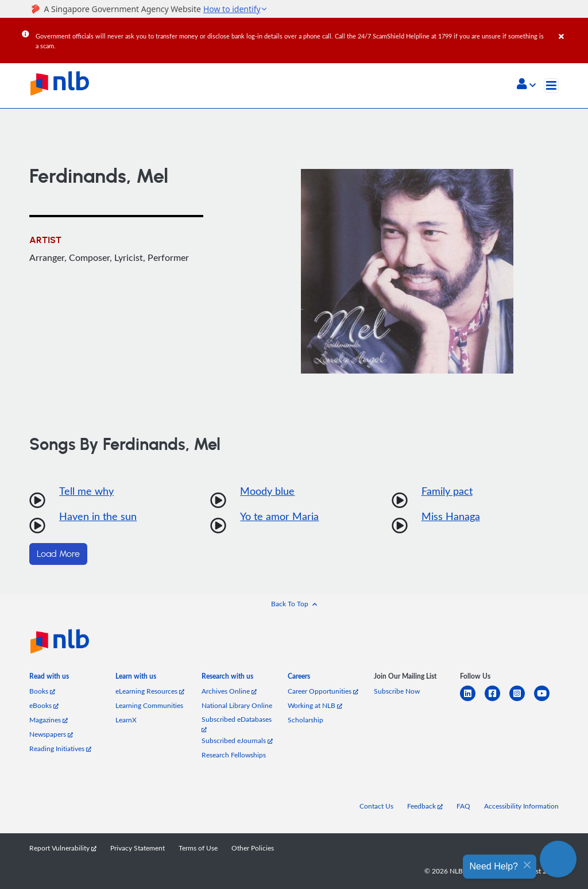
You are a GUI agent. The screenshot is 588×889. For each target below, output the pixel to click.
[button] (526, 85)
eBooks (44, 705)
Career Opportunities (323, 691)
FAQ (463, 806)
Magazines (49, 720)
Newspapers (51, 734)
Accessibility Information (521, 806)
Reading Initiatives (60, 748)
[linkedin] (472, 700)
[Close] (571, 28)
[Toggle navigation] (551, 86)
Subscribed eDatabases (237, 724)
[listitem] (49, 678)
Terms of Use (198, 848)
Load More (58, 554)
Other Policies (253, 848)
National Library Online (237, 705)
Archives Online (229, 691)
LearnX (126, 720)
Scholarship (305, 720)
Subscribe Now (397, 691)
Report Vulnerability (63, 848)
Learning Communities (149, 705)
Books (42, 691)
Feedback (425, 806)
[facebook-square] (497, 700)
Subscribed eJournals (237, 740)
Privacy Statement (138, 848)
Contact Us (376, 806)
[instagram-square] (522, 700)
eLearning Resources (150, 691)
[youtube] (546, 700)
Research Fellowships (234, 755)
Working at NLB (315, 705)
